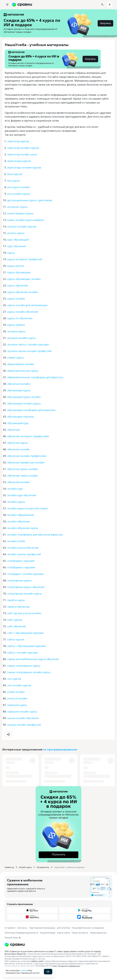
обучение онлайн (19, 449)
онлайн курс (15, 489)
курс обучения (17, 246)
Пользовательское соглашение (88, 928)
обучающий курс (18, 423)
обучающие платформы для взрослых (31, 410)
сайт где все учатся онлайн (24, 613)
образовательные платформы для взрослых (35, 377)
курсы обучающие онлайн (24, 279)
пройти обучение (19, 607)
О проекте (10, 928)
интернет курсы (17, 207)
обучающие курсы (19, 390)
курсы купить (16, 266)
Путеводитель (43, 867)
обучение (14, 430)
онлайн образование (21, 515)
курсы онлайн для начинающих (27, 305)
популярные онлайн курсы (24, 594)
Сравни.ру (9, 867)
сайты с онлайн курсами (23, 652)
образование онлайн (21, 364)
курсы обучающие (19, 272)
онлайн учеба (16, 541)
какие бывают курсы (20, 213)
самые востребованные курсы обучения (33, 659)
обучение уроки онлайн (23, 469)
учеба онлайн (16, 692)
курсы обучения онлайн (23, 292)
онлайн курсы (16, 502)
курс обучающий (18, 240)
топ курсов (14, 679)
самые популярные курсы (24, 666)
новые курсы (16, 358)
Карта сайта (64, 933)
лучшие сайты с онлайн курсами (28, 344)
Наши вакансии (98, 933)
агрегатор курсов (18, 141)
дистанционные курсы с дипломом (30, 200)
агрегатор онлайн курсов (23, 148)
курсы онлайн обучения (23, 312)
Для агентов (63, 928)
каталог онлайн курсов (22, 226)
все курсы (14, 181)
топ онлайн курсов (19, 685)
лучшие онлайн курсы (21, 338)
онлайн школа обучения (23, 548)
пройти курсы (16, 600)
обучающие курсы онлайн (24, 397)
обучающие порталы (21, 417)
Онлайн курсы (25, 867)
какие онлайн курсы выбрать (26, 220)
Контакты (22, 928)
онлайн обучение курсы (23, 528)
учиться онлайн (17, 698)
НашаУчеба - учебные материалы (69, 867)
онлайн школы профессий (24, 554)
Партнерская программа (42, 928)
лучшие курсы (16, 331)
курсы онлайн (16, 299)
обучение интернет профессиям (28, 436)
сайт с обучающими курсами (26, 633)
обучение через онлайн (23, 476)
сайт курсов (15, 620)
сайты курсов (16, 639)
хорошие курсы (17, 705)
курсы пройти (16, 325)
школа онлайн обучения (23, 718)
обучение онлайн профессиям (27, 456)
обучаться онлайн (19, 384)
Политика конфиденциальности (21, 933)
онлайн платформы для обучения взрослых (35, 535)
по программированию (60, 749)
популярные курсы (19, 580)
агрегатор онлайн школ (22, 154)
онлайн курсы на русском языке (28, 508)
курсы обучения (18, 285)
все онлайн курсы (19, 194)
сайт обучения (17, 626)
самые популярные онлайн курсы (29, 672)
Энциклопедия (48, 933)
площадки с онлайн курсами (26, 574)
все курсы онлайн (19, 187)
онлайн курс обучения (22, 495)
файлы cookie (37, 961)
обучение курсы (18, 443)
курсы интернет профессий (25, 259)
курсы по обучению (20, 318)
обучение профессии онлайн (26, 462)
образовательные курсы (23, 371)
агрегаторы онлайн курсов (24, 167)
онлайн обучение (19, 521)
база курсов (15, 174)
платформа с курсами (21, 561)
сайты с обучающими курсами (27, 646)
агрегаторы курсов (19, 161)
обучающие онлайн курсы (24, 403)
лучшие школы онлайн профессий (29, 351)
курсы (11, 253)
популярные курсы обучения (26, 587)
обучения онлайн (19, 482)
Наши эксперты (80, 933)
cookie (23, 970)
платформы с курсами (21, 567)
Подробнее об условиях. (47, 966)
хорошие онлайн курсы (22, 711)
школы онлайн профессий (24, 725)
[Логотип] (58, 945)
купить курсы (16, 233)
